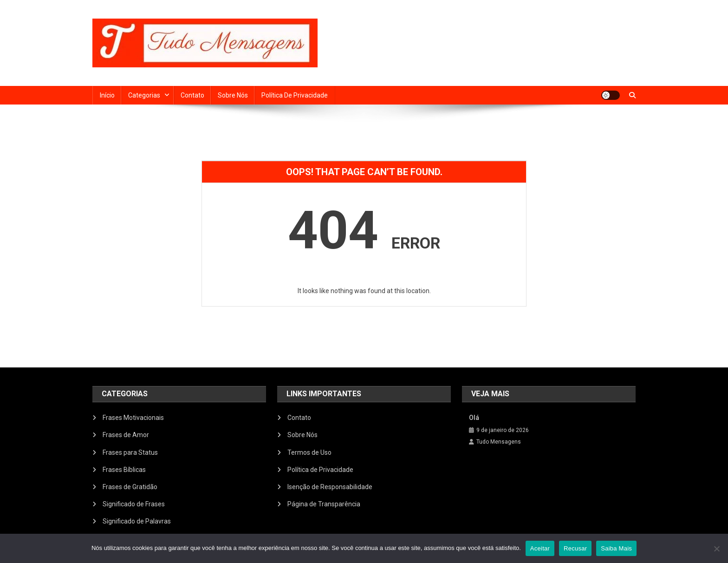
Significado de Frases (134, 504)
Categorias (144, 95)
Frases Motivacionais (133, 418)
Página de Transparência (324, 504)
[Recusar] (716, 549)
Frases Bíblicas (124, 470)
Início (107, 95)
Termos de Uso (309, 452)
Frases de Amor (126, 435)
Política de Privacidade (295, 95)
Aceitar (540, 548)
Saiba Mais (616, 548)
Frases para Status (130, 452)
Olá (474, 418)
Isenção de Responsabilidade (330, 487)
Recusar (575, 548)
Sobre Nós (233, 95)
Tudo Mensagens (499, 442)
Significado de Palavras (137, 521)
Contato (192, 95)
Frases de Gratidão (130, 487)
